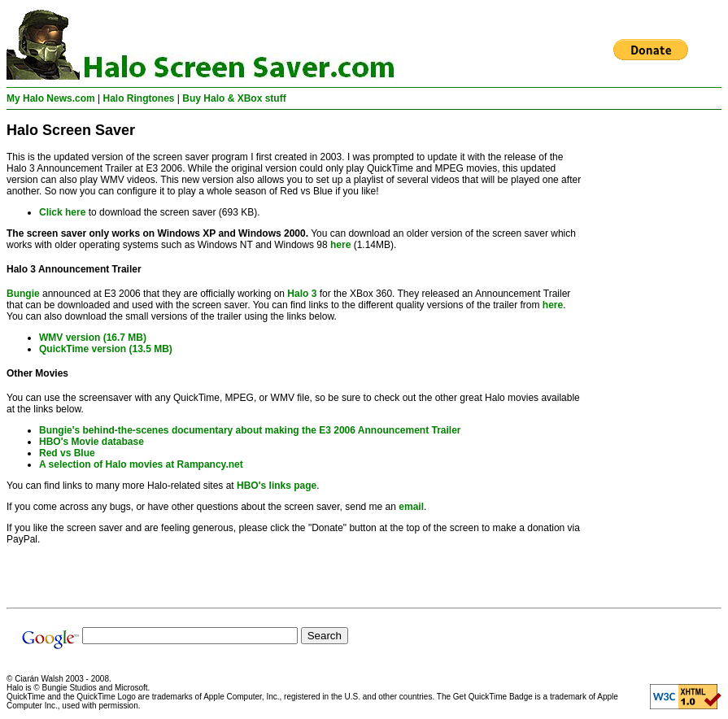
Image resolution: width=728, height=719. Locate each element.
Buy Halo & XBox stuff (234, 98)
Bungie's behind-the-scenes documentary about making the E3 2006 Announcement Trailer (250, 430)
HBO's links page (277, 486)
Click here (62, 212)
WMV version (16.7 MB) (93, 338)
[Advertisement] (656, 359)
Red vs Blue (67, 453)
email (411, 507)
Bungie (23, 294)
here (340, 245)
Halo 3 (302, 294)
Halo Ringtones (139, 98)
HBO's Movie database (92, 442)
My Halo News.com (51, 98)
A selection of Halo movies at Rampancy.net (141, 464)
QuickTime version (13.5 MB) (106, 349)
